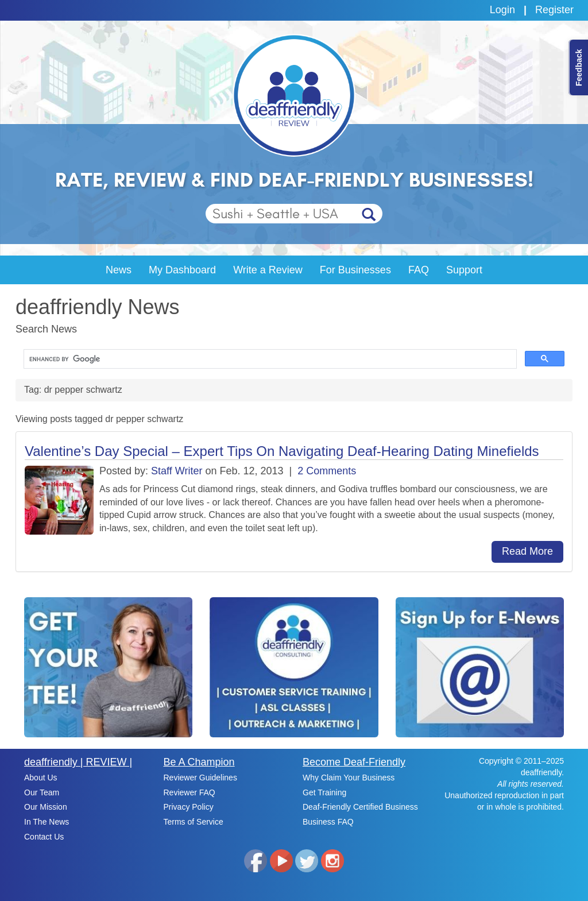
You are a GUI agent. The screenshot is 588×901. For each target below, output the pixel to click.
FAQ (419, 270)
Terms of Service (194, 822)
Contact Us (44, 837)
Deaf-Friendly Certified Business (360, 807)
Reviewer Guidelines (200, 778)
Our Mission (46, 807)
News (119, 270)
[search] (269, 359)
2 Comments (327, 471)
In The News (47, 822)
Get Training (324, 792)
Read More (527, 551)
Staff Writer (177, 471)
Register (554, 10)
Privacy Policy (189, 807)
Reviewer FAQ (189, 792)
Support (464, 270)
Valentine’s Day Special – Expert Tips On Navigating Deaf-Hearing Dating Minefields (282, 451)
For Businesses (355, 270)
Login (502, 10)
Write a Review (268, 270)
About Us (41, 778)
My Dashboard (182, 270)
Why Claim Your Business (349, 778)
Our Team (42, 792)
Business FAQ (328, 822)
